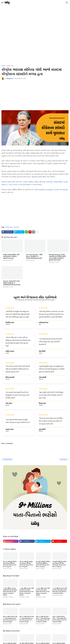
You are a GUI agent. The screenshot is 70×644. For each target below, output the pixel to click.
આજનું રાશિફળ (58, 182)
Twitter (57, 190)
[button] (2, 3)
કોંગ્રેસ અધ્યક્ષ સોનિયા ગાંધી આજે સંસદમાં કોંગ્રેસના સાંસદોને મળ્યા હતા (11, 256)
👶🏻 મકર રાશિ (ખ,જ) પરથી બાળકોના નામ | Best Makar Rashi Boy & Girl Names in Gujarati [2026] (43, 592)
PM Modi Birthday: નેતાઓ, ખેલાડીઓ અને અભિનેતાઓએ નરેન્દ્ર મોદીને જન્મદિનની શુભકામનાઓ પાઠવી (57, 257)
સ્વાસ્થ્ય (25, 182)
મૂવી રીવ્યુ (42, 182)
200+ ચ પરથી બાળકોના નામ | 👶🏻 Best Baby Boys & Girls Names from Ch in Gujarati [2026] (43, 619)
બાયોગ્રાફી (49, 182)
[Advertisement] (35, 21)
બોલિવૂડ (31, 182)
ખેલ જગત (19, 182)
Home (3, 66)
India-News (10, 66)
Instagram (50, 190)
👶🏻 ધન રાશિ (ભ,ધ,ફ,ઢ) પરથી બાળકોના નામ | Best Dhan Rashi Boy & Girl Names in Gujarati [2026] (60, 591)
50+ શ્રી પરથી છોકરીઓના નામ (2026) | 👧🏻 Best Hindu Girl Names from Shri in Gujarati (43, 564)
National (16, 227)
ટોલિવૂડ (36, 182)
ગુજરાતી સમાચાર (7, 182)
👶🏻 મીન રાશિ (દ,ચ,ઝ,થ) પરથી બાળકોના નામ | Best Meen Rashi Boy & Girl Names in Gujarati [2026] (10, 592)
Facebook (42, 190)
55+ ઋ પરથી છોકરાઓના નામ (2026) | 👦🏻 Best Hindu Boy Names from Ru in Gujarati (26, 564)
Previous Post (8, 459)
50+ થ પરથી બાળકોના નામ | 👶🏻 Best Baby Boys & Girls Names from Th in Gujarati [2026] (10, 619)
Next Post (63, 459)
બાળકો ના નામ (18, 185)
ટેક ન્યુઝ (9, 185)
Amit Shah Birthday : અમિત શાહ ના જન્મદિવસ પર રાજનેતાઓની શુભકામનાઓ (34, 256)
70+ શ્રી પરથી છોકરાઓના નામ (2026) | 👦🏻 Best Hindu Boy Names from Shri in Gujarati (59, 564)
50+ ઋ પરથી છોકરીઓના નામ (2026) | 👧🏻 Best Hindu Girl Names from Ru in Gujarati (10, 564)
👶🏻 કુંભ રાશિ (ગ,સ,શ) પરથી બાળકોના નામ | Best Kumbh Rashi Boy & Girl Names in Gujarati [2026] (27, 592)
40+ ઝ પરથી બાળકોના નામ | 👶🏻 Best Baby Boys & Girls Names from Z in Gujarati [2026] (27, 619)
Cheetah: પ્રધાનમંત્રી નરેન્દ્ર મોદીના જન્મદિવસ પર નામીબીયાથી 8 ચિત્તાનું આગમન (12, 283)
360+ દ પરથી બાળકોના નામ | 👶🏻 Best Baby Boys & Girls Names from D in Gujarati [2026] (60, 619)
